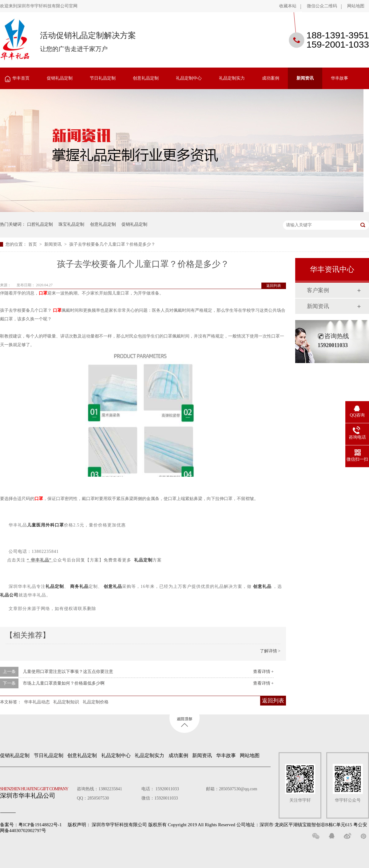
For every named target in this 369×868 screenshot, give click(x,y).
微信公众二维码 (322, 6)
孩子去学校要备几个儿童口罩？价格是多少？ (112, 244)
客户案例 (318, 290)
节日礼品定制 (103, 78)
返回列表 (274, 286)
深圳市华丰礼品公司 (37, 791)
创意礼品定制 (146, 78)
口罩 (43, 293)
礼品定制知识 (66, 702)
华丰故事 (339, 78)
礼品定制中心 (189, 78)
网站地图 (356, 6)
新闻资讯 (305, 78)
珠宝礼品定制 (71, 224)
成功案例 (271, 78)
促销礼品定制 (60, 78)
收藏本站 (288, 6)
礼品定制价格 (96, 702)
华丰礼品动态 (37, 702)
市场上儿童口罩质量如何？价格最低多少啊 (64, 683)
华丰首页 (21, 78)
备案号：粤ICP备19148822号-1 (31, 825)
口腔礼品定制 (40, 224)
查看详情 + (263, 672)
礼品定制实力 (232, 78)
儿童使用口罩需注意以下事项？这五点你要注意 (68, 672)
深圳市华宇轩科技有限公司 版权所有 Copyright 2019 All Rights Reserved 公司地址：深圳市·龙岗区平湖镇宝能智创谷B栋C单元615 (222, 825)
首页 (33, 244)
